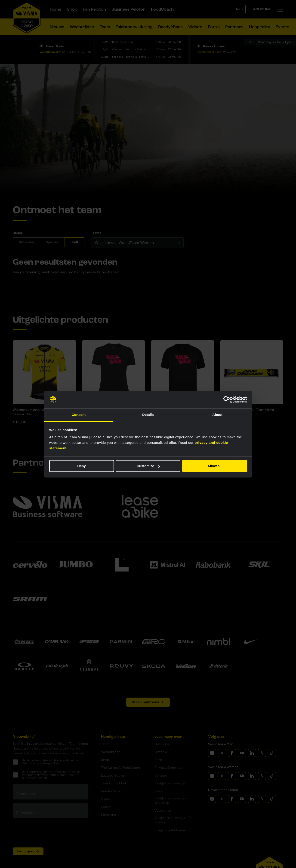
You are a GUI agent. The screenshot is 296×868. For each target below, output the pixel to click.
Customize (148, 466)
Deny (82, 466)
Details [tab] (148, 415)
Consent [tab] (79, 415)
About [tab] (217, 415)
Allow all (214, 466)
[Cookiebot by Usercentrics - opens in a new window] (227, 399)
